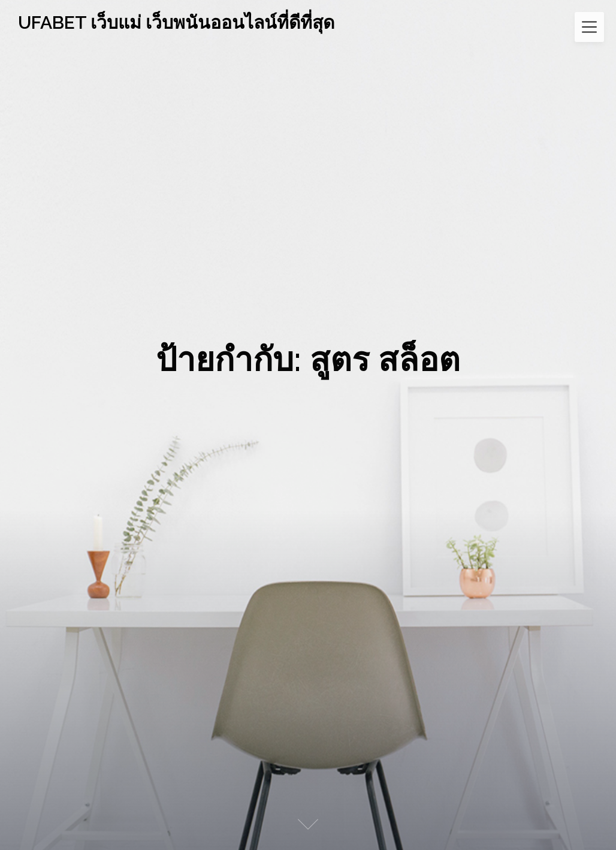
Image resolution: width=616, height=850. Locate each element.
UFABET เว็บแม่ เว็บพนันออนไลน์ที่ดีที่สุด (176, 22)
